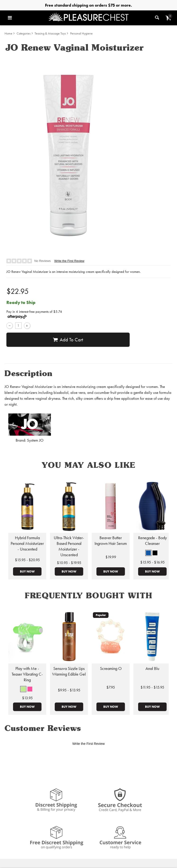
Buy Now (27, 571)
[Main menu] (27, 18)
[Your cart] (168, 18)
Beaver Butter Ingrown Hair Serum (111, 541)
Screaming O (111, 668)
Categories (24, 33)
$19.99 (111, 557)
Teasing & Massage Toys (50, 33)
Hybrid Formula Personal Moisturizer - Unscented (27, 543)
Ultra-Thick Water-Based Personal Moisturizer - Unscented (69, 546)
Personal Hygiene (81, 33)
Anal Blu (152, 668)
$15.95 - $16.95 (152, 562)
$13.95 (27, 698)
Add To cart (68, 340)
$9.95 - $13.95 (69, 690)
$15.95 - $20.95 (27, 560)
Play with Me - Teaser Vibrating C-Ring (27, 674)
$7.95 (111, 687)
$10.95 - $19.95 (69, 563)
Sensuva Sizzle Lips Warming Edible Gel (69, 671)
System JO (35, 440)
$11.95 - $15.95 (152, 687)
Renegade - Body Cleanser (152, 541)
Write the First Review (69, 261)
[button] (148, 553)
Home (8, 33)
